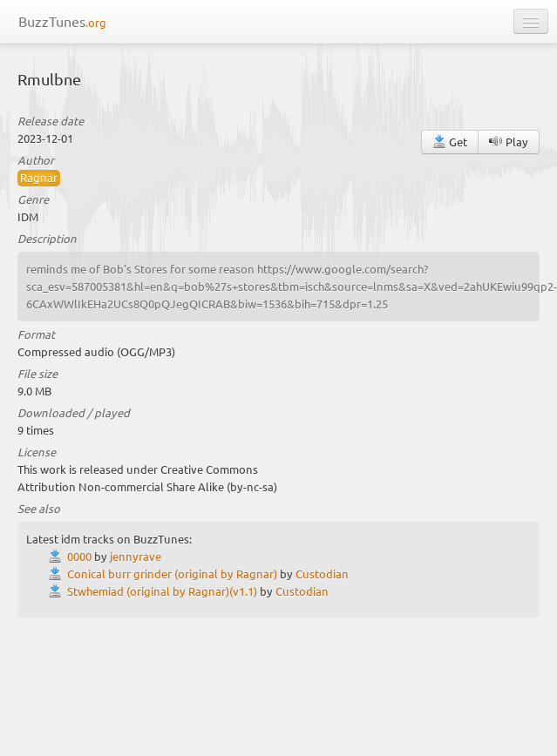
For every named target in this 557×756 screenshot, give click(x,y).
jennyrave (136, 556)
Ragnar (39, 177)
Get (450, 142)
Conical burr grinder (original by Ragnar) (172, 574)
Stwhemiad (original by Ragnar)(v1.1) (162, 591)
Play (509, 142)
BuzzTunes (62, 21)
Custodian (322, 574)
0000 (79, 556)
